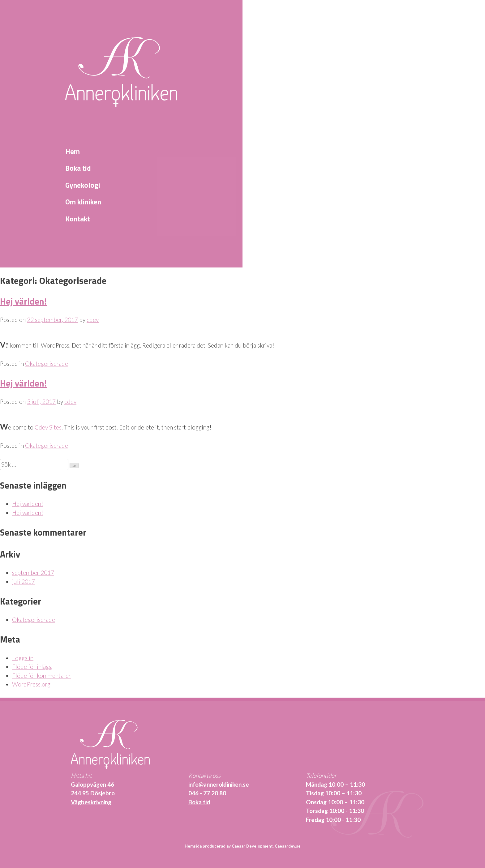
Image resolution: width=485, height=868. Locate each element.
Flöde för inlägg (32, 667)
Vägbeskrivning (91, 802)
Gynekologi (83, 185)
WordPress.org (31, 684)
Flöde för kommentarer (41, 676)
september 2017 (33, 573)
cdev (93, 320)
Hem (73, 152)
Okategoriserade (47, 363)
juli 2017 (24, 582)
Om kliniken (83, 202)
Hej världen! (23, 301)
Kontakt (78, 219)
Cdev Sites (48, 427)
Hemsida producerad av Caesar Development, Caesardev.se (243, 846)
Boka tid (78, 168)
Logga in (23, 658)
